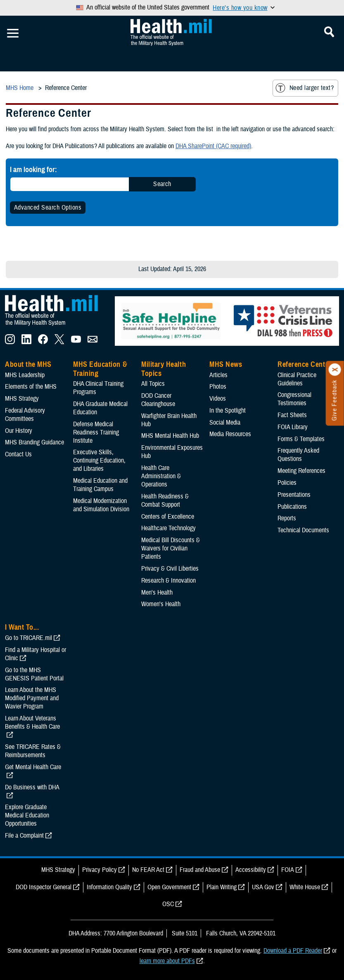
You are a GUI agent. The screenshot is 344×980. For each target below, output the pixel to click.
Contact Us (18, 454)
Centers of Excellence (168, 517)
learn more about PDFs (167, 961)
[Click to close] (335, 370)
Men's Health (157, 593)
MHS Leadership (25, 375)
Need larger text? (305, 88)
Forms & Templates (301, 439)
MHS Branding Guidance (34, 442)
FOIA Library (293, 427)
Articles (218, 375)
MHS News (226, 364)
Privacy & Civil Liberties (170, 569)
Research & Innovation (168, 581)
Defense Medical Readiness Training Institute (96, 432)
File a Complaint (24, 836)
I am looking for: (33, 169)
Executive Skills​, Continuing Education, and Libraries (99, 460)
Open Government (169, 887)
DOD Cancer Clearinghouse (158, 400)
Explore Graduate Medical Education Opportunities (27, 815)
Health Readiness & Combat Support (165, 501)
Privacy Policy (100, 870)
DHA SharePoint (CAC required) (213, 146)
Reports (287, 518)
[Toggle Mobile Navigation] (13, 33)
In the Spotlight (228, 411)
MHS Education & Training (100, 369)
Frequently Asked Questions (298, 455)
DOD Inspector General (44, 887)
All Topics (153, 384)
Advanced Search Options (48, 208)
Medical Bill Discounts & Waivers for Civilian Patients (171, 548)
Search (162, 184)
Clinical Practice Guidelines (297, 379)
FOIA (288, 870)
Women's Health (161, 604)
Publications (292, 507)
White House (305, 887)
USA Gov (263, 887)
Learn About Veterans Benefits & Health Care (32, 723)
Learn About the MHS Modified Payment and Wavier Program (32, 698)
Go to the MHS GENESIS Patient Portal (34, 674)
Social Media (225, 423)
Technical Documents (303, 530)
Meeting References (301, 471)
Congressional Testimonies (294, 399)
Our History (19, 431)
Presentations (294, 495)
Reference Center (305, 364)
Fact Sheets (292, 415)
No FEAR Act (148, 870)
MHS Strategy (22, 399)
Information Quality (109, 887)
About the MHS (28, 364)
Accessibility (251, 870)
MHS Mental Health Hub (170, 436)
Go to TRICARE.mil (28, 638)
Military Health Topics (164, 369)
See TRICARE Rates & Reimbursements (33, 751)
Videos (218, 399)
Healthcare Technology (168, 528)
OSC (168, 904)
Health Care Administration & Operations (161, 476)
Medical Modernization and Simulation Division (101, 505)
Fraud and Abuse (200, 870)
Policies (287, 483)
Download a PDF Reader (293, 951)
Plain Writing (222, 887)
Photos (218, 387)
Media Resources (230, 434)
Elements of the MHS (31, 387)
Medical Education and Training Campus (100, 485)
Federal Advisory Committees (25, 415)
